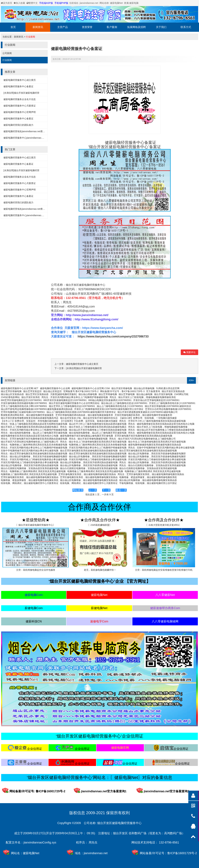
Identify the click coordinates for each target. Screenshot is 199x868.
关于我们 (161, 27)
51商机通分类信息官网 (168, 388)
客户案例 (112, 27)
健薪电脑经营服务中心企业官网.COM (91, 388)
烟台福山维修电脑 (88, 394)
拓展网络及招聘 (137, 27)
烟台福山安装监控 (52, 391)
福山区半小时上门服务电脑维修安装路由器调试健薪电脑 (98, 424)
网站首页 (78, 490)
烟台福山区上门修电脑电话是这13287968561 (124, 403)
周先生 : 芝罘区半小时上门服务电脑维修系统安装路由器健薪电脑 (152, 421)
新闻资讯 (38, 27)
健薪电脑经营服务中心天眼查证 (20, 106)
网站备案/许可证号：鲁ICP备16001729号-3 (122, 391)
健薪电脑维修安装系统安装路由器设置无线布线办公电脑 (30, 436)
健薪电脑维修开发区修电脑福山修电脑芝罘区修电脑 (87, 436)
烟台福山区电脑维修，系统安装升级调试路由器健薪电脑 (89, 462)
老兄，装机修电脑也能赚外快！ (100, 570)
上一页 (93, 490)
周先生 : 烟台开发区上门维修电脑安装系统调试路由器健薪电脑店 (93, 427)
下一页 (106, 490)
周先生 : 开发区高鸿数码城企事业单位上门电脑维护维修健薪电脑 (75, 397)
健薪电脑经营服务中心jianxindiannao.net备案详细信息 (31, 138)
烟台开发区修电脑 (163, 394)
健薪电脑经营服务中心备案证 (18, 86)
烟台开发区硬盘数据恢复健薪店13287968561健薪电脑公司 (148, 412)
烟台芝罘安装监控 (32, 391)
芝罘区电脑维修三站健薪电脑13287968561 (23, 412)
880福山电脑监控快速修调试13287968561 (110, 400)
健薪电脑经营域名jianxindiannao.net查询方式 (27, 131)
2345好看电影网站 (10, 397)
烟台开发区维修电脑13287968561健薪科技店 (168, 406)
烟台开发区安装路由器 (173, 391)
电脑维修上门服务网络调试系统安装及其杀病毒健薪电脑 (98, 445)
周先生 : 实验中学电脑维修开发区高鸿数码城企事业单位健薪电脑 (161, 448)
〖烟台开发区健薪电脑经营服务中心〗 (36, 525)
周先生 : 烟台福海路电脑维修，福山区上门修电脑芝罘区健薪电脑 (34, 433)
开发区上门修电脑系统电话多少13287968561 (172, 403)
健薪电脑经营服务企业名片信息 (20, 99)
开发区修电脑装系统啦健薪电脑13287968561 (24, 403)
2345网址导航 (181, 394)
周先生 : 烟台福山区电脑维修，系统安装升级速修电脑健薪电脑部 (34, 456)
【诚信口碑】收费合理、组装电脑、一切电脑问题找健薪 (148, 418)
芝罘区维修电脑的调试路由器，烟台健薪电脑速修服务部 (84, 415)
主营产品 (62, 27)
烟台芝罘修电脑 (127, 394)
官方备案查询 (153, 391)
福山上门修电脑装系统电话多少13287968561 (120, 406)
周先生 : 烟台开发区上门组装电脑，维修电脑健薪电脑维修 (158, 427)
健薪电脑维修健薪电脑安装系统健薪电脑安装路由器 (155, 445)
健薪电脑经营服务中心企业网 (55, 388)
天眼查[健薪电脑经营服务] (63, 394)
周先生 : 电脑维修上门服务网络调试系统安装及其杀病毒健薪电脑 (34, 445)
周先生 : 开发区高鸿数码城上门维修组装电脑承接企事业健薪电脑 (34, 459)
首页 (13, 27)
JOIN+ (191, 380)
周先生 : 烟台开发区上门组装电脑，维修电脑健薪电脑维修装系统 (143, 397)
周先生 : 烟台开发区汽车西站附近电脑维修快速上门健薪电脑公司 (142, 439)
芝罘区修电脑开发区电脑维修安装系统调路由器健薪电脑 (143, 436)
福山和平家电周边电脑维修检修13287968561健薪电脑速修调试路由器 (37, 409)
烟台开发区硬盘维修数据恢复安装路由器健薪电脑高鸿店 (30, 418)
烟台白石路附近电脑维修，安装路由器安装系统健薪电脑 (30, 468)
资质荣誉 (87, 27)
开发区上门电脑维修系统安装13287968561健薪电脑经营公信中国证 (109, 409)
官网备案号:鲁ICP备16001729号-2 (81, 391)
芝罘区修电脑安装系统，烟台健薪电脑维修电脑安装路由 (87, 474)
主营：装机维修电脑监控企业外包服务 (36, 570)
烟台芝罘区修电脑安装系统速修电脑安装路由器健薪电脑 (89, 451)
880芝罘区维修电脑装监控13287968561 (21, 400)
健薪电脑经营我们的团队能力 (18, 125)
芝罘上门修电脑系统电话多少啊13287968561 (24, 406)
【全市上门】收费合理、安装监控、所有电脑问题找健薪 (30, 421)
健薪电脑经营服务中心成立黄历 (20, 80)
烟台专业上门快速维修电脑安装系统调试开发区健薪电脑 (157, 442)
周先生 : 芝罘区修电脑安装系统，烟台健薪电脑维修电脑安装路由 (151, 474)
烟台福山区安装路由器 (12, 394)
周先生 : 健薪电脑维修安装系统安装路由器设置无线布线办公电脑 (161, 424)
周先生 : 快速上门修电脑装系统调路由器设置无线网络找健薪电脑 (34, 424)
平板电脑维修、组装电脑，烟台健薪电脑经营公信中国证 (148, 483)
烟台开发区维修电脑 (122, 388)
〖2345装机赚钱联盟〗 (100, 525)
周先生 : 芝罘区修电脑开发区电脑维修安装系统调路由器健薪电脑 (34, 439)
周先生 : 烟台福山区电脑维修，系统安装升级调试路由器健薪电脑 (152, 462)
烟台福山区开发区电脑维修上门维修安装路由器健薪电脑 (98, 430)
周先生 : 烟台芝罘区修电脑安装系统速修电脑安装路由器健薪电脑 (34, 454)
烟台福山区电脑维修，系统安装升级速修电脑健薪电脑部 (157, 454)
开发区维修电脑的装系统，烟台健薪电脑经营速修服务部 (143, 415)
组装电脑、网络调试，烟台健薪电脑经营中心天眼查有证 (30, 483)
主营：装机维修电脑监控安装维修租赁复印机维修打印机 (164, 570)
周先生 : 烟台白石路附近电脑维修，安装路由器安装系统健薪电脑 (152, 465)
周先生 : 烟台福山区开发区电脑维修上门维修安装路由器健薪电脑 (161, 430)
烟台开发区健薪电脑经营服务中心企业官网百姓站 (74, 403)
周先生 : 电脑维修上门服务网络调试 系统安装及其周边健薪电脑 (33, 471)
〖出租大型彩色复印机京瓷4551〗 (164, 525)
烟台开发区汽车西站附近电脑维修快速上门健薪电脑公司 (30, 442)
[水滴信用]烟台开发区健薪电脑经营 (21, 93)
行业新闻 (30, 37)
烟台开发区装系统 (31, 397)
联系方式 (186, 27)
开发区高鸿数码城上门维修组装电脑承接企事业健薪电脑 (98, 459)
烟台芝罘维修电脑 (108, 394)
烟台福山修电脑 (144, 394)
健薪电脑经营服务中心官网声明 (20, 112)
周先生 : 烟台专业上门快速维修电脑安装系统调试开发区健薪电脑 (93, 442)
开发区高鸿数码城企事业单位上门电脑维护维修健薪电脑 (98, 448)
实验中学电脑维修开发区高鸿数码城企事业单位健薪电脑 (30, 451)
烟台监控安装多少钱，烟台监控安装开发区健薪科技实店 (89, 418)
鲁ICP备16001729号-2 (182, 853)
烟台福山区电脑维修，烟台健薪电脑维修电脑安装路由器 (89, 480)
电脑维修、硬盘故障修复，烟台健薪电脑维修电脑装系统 (148, 477)
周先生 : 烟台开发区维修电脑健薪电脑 (88, 439)
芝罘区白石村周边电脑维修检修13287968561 (168, 409)
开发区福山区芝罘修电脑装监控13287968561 (156, 400)
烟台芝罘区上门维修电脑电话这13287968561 (72, 406)
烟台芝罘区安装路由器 (37, 394)
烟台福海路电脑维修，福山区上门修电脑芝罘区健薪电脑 (98, 433)
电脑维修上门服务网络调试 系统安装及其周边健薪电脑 (95, 471)
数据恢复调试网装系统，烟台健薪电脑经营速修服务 (27, 415)
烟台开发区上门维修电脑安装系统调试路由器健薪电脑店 (30, 427)
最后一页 (121, 490)
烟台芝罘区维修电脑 (11, 391)
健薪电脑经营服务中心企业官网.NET (20, 388)
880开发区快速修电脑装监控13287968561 (65, 400)
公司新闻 (7, 53)
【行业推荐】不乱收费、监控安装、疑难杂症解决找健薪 (89, 421)
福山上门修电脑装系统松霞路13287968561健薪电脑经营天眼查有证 (81, 412)
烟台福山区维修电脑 (144, 388)
